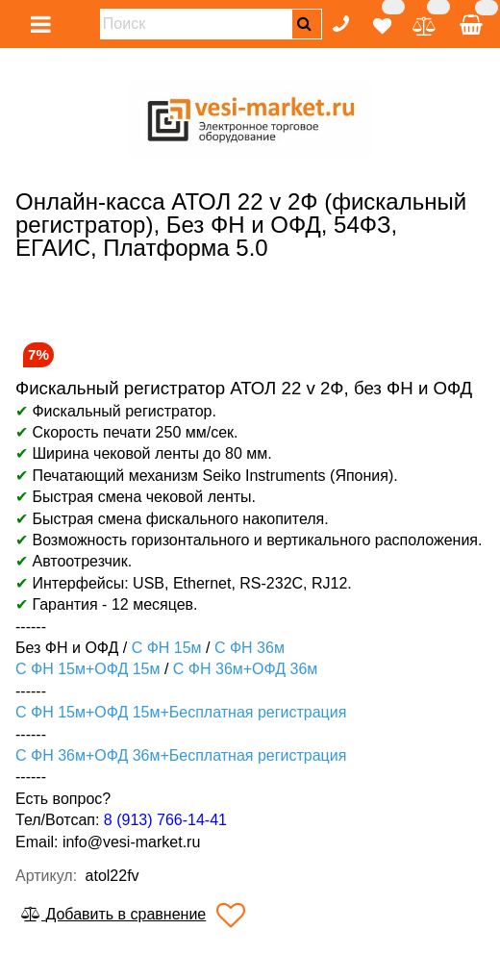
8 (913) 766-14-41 (165, 820)
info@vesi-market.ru (131, 842)
